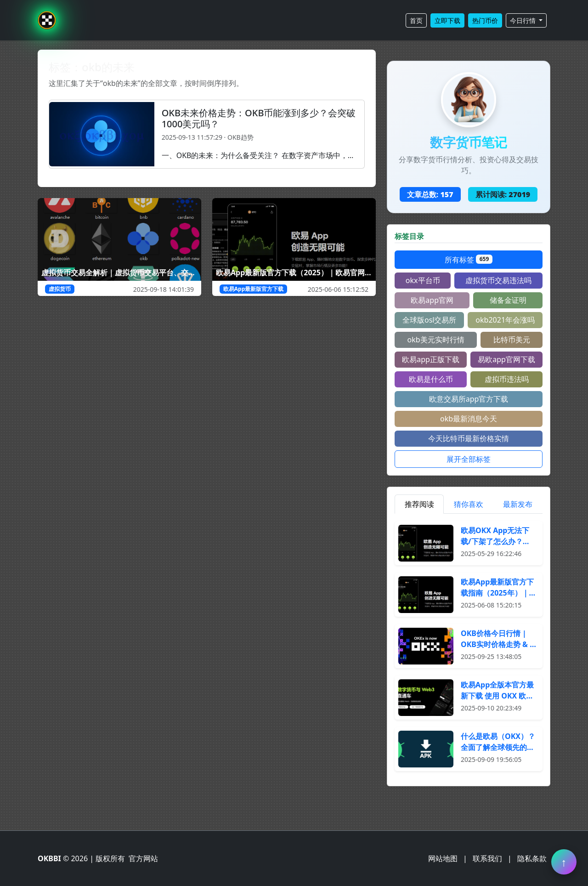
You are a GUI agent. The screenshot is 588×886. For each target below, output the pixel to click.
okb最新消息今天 (469, 419)
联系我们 (487, 858)
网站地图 (443, 858)
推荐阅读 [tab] (419, 504)
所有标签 (469, 260)
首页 (416, 20)
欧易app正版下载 (431, 359)
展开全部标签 (469, 459)
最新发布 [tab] (518, 504)
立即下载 (447, 20)
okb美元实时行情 (435, 340)
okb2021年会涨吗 (505, 320)
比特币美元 (512, 340)
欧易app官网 (432, 300)
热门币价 (485, 20)
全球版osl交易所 (429, 320)
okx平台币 (423, 280)
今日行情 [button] (524, 20)
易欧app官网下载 (506, 359)
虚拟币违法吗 (507, 379)
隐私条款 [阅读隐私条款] (532, 858)
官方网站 (143, 858)
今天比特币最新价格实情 (469, 438)
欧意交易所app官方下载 (469, 399)
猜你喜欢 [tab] (469, 504)
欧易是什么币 (431, 379)
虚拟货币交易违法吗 (498, 280)
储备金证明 (508, 300)
